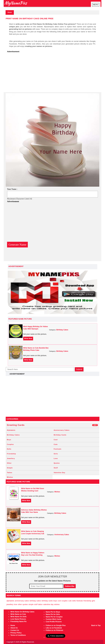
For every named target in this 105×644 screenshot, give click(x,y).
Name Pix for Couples (54, 617)
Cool (56, 440)
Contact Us (15, 630)
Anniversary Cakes (62, 430)
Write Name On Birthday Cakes (22, 612)
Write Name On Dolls (18, 617)
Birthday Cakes (62, 330)
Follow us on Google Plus (56, 625)
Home (10, 12)
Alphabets (11, 430)
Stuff (56, 468)
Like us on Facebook (54, 628)
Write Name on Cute (18, 614)
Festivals (58, 449)
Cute (56, 444)
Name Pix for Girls (53, 614)
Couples (10, 444)
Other (9, 463)
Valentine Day (59, 473)
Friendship (11, 454)
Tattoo (10, 473)
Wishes (10, 477)
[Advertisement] (53, 73)
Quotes (57, 463)
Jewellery (11, 458)
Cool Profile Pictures (54, 622)
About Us (14, 628)
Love (56, 458)
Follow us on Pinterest (54, 630)
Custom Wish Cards (53, 619)
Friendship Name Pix (19, 622)
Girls (56, 454)
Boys (9, 440)
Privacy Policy (16, 633)
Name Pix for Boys (53, 612)
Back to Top (96, 625)
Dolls (9, 449)
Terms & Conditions (18, 635)
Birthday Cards (60, 435)
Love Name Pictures (18, 619)
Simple (10, 468)
